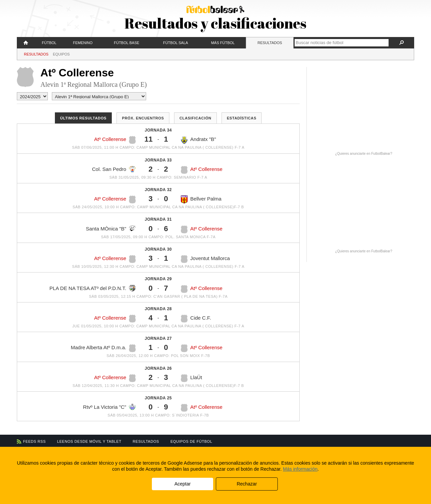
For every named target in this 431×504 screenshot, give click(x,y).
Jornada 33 (158, 160)
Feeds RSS (35, 441)
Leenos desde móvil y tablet (89, 441)
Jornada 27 (158, 338)
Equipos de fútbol (191, 441)
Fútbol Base (126, 43)
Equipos (61, 54)
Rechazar (247, 484)
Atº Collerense (115, 140)
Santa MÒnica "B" (111, 228)
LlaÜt (191, 378)
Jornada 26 (158, 368)
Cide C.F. (196, 319)
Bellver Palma (201, 200)
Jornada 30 (158, 249)
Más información (300, 469)
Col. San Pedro (114, 169)
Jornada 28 (158, 309)
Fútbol (49, 43)
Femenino (83, 43)
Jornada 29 (158, 279)
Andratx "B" (198, 140)
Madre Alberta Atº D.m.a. (103, 348)
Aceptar (183, 484)
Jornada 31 (158, 219)
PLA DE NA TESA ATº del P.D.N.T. (93, 288)
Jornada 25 (158, 398)
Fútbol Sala (175, 43)
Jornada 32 (158, 190)
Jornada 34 (158, 130)
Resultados (270, 43)
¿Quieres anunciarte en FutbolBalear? (364, 154)
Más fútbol (223, 43)
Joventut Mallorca (205, 259)
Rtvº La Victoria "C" (109, 407)
